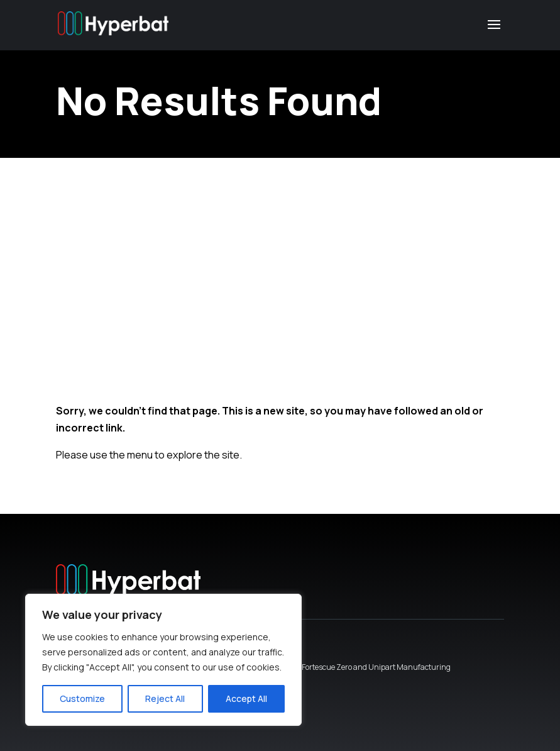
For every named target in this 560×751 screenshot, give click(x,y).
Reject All (165, 698)
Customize (82, 698)
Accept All (246, 698)
